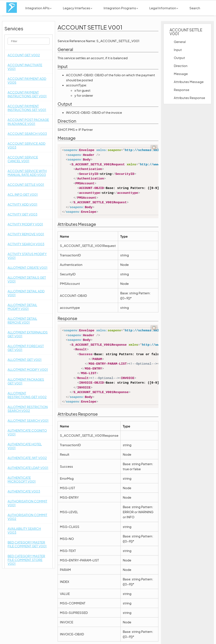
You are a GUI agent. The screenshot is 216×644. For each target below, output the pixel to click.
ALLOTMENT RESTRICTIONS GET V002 (27, 395)
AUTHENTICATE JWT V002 (27, 458)
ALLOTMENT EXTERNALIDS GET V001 (28, 334)
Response (182, 90)
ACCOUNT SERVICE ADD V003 (26, 145)
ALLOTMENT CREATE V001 (28, 267)
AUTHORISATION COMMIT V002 (27, 517)
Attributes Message (189, 82)
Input (178, 50)
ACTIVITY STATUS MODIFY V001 (27, 256)
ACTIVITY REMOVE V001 (26, 234)
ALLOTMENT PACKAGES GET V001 (26, 381)
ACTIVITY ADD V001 (22, 204)
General (180, 42)
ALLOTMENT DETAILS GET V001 (27, 279)
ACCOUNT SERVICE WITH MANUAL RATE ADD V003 (27, 173)
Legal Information (164, 8)
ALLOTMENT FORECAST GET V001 (26, 348)
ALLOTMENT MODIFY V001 (28, 369)
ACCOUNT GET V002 (24, 55)
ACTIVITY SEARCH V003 (26, 244)
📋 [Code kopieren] (154, 147)
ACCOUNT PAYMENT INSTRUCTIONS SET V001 (27, 108)
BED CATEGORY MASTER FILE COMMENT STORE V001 (26, 560)
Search (195, 8)
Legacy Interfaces (78, 8)
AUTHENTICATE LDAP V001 (28, 468)
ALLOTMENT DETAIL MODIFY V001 (22, 307)
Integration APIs (38, 8)
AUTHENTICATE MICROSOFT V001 (22, 479)
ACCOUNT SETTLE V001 (26, 184)
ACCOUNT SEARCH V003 (27, 133)
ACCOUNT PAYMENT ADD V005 (27, 80)
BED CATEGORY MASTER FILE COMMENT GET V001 (27, 544)
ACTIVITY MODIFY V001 (25, 224)
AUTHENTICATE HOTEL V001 (25, 446)
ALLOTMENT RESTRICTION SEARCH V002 (28, 409)
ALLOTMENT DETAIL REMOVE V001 (22, 320)
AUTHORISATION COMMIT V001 (27, 503)
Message (181, 74)
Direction (181, 66)
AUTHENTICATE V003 (24, 491)
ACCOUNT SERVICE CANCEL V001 (23, 159)
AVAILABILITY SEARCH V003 (24, 530)
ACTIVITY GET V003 (22, 214)
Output (179, 58)
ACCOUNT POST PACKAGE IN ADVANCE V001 (28, 121)
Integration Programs (121, 8)
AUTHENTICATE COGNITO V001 (27, 432)
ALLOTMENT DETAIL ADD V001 (26, 293)
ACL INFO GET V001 (23, 194)
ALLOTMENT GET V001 (25, 359)
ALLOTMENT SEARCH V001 (28, 420)
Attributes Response (189, 98)
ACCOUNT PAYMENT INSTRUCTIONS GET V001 (27, 94)
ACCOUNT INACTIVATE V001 (25, 67)
